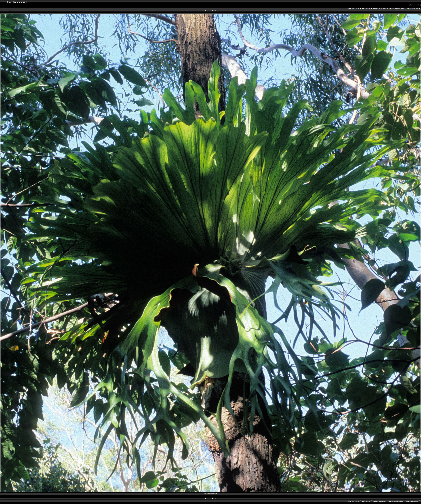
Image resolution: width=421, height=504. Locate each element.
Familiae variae (415, 9)
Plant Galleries (356, 9)
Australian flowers (399, 9)
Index (370, 9)
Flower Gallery (383, 9)
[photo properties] (415, 5)
